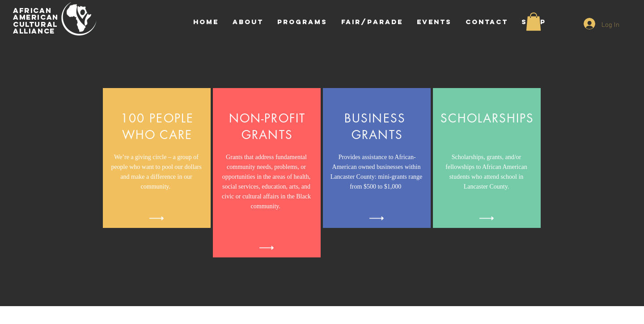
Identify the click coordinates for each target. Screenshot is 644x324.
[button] (534, 22)
